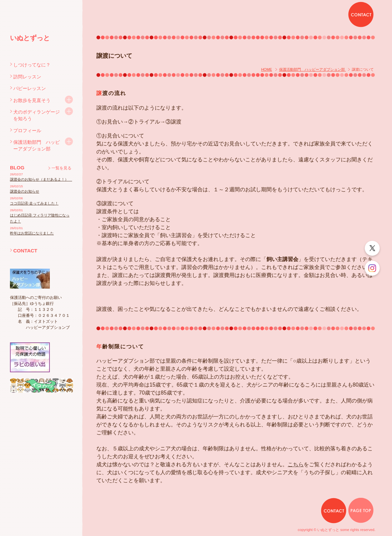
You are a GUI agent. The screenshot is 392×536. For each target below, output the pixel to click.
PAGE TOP (361, 511)
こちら (296, 464)
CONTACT (25, 251)
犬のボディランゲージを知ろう (37, 115)
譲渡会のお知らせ (25, 191)
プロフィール (27, 131)
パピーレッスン (30, 88)
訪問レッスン (27, 77)
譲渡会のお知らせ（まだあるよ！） (41, 179)
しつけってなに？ (32, 65)
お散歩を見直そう (32, 100)
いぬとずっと (30, 38)
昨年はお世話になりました (32, 233)
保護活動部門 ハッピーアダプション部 (37, 145)
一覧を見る (61, 168)
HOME (267, 69)
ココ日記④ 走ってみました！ (34, 203)
